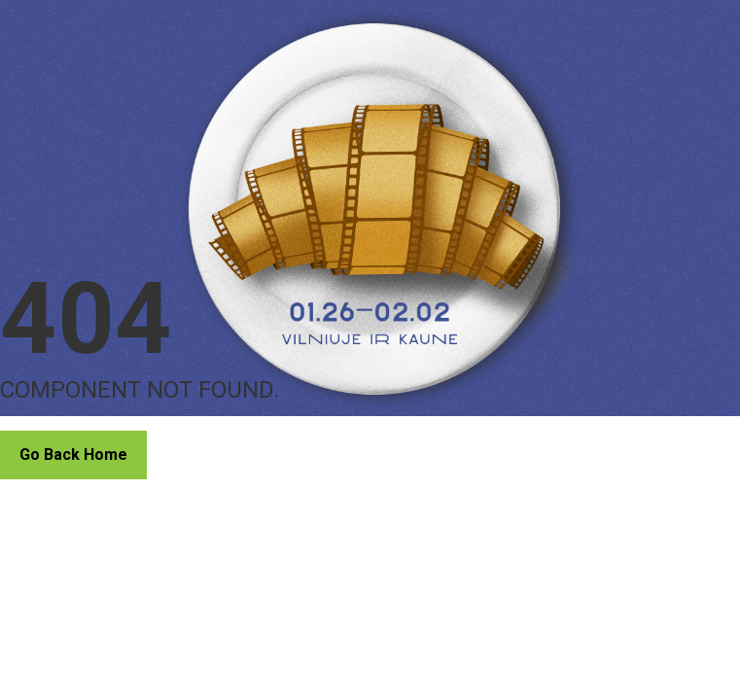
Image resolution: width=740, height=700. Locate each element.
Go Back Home (73, 455)
